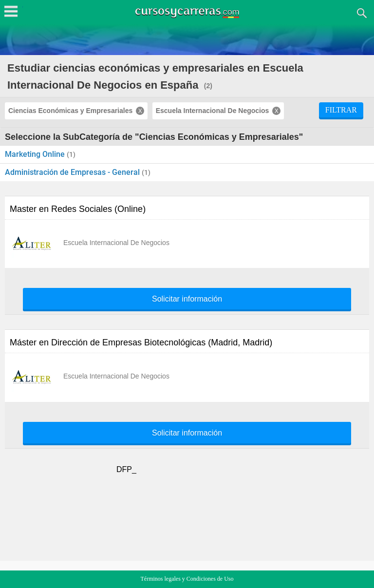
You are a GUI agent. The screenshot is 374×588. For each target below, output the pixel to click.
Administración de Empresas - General (73, 172)
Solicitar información (187, 299)
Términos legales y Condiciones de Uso (187, 579)
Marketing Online (36, 154)
